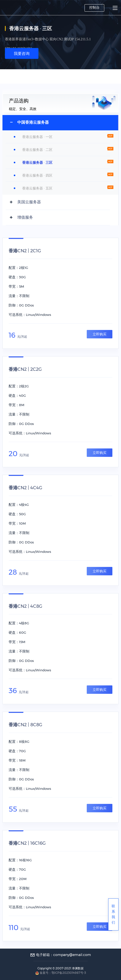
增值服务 (25, 217)
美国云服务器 (29, 202)
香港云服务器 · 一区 (37, 137)
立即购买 (100, 334)
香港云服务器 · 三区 (37, 163)
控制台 (94, 7)
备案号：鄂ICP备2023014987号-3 (63, 973)
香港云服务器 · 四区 (37, 175)
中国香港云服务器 (33, 122)
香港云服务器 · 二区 (37, 150)
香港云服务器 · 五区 (37, 188)
